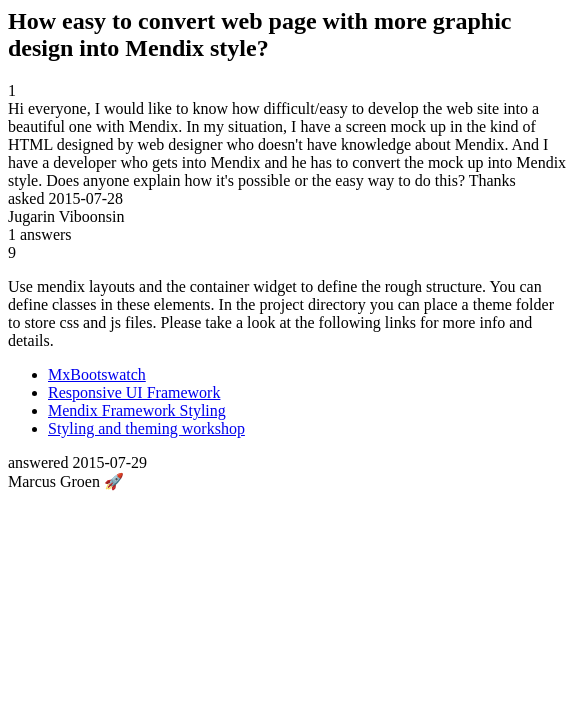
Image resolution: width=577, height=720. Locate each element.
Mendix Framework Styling (137, 410)
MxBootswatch (97, 374)
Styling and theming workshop (146, 428)
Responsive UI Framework (134, 392)
